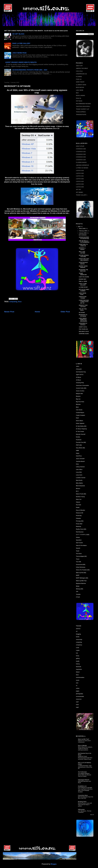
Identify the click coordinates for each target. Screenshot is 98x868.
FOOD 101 (79, 79)
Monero (78, 489)
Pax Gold (78, 505)
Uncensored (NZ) (81, 565)
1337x (78, 366)
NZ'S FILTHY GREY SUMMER (84, 290)
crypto (78, 650)
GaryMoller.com (82, 786)
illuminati (79, 667)
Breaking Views (82, 802)
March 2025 (82, 229)
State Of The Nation (81, 546)
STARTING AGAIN (84, 334)
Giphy (78, 453)
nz (77, 686)
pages (78, 691)
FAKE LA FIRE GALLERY (21, 43)
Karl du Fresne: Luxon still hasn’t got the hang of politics (85, 805)
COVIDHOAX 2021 (81, 152)
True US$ (78, 562)
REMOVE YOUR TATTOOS (83, 306)
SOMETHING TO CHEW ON (83, 245)
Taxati (78, 551)
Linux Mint (79, 472)
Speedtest (79, 540)
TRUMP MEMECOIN (83, 274)
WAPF (78, 575)
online (78, 688)
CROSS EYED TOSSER (83, 297)
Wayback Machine (81, 583)
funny (78, 656)
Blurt (77, 407)
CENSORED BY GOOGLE (83, 324)
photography (79, 694)
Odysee (78, 502)
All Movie (79, 377)
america (78, 629)
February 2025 (83, 231)
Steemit (78, 548)
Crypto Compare (80, 415)
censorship (79, 640)
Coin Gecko (79, 410)
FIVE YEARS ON (83, 329)
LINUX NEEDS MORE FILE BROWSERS (83, 320)
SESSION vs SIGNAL (82, 249)
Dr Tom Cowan (80, 432)
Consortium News (83, 795)
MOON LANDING (80, 96)
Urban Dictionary (81, 567)
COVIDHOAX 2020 (81, 149)
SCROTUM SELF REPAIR (83, 263)
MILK (77, 93)
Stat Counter (79, 543)
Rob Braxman (80, 532)
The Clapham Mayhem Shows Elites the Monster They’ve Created (85, 775)
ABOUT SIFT (79, 66)
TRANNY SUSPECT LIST (83, 109)
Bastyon (78, 396)
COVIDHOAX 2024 (81, 160)
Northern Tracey (80, 497)
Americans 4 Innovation (82, 385)
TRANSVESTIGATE (81, 115)
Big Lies (78, 399)
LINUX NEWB (80, 90)
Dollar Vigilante (80, 423)
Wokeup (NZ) (80, 589)
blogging (78, 634)
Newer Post (9, 312)
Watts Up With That (81, 581)
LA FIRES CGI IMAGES (82, 168)
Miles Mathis (79, 483)
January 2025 (83, 233)
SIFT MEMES (79, 192)
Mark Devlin (79, 480)
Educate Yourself (81, 434)
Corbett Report (80, 413)
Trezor (78, 559)
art (77, 631)
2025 (79, 227)
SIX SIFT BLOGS (18, 34)
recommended (80, 696)
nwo (77, 683)
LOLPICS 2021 (80, 176)
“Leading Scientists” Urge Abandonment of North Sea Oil (85, 767)
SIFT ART (78, 190)
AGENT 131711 (83, 327)
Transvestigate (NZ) (81, 556)
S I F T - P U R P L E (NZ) (83, 535)
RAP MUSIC (79, 101)
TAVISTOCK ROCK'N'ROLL (83, 106)
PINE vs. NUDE (83, 281)
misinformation (80, 677)
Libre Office (79, 470)
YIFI (77, 592)
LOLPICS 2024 (80, 184)
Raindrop (79, 526)
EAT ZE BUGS (83, 235)
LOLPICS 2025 (80, 187)
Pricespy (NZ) (80, 521)
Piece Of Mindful (80, 510)
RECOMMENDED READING (83, 104)
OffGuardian (81, 810)
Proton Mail (79, 524)
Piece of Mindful (82, 746)
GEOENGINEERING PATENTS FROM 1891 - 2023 (30, 70)
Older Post (65, 312)
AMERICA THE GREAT (82, 68)
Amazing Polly (80, 383)
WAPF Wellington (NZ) (82, 578)
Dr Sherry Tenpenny (81, 429)
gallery (78, 658)
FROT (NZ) (79, 445)
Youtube (78, 594)
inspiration (79, 669)
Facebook (79, 440)
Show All (92, 815)
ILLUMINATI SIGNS (81, 85)
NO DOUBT (82, 313)
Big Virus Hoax (80, 402)
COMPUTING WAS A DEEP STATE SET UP (84, 302)
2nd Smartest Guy (81, 372)
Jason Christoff (80, 459)
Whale (78, 586)
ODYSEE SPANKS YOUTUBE (84, 256)
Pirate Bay (79, 516)
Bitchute (78, 404)
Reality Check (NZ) (81, 529)
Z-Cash (78, 597)
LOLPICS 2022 (80, 179)
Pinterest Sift (80, 513)
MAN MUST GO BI (84, 331)
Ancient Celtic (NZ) (81, 388)
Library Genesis (80, 467)
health (78, 661)
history (78, 664)
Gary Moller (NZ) (80, 448)
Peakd (78, 507)
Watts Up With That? (84, 739)
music (78, 680)
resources (79, 699)
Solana (78, 537)
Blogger (54, 864)
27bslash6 (79, 369)
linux (20, 302)
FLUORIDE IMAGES (81, 162)
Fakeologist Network (84, 780)
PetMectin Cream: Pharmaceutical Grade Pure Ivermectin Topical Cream (85, 758)
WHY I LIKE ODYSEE (82, 252)
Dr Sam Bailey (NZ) (81, 426)
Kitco (77, 464)
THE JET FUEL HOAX (83, 310)
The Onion (79, 554)
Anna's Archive (80, 391)
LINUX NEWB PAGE (19, 53)
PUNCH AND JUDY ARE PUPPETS (84, 260)
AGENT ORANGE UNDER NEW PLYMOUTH (21, 62)
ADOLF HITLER (80, 146)
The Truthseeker (82, 772)
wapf (77, 707)
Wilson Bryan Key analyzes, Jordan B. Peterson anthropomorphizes (85, 748)
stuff (77, 702)
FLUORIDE (79, 77)
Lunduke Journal (81, 478)
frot (77, 653)
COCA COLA (79, 71)
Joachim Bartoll (80, 461)
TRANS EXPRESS (81, 112)
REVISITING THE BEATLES (83, 270)
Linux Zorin (79, 475)
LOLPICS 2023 (80, 181)
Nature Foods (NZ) (81, 494)
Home (37, 312)
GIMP (77, 451)
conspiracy (79, 645)
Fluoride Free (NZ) (81, 442)
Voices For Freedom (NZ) (83, 570)
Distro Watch (80, 421)
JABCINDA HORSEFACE (82, 165)
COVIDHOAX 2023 (81, 157)
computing (13, 302)
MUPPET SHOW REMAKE (83, 267)
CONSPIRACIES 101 (81, 74)
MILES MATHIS (80, 87)
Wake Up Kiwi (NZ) (81, 573)
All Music (79, 380)
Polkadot (78, 518)
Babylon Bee (79, 394)
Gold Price (79, 456)
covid (77, 648)
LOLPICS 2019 (80, 171)
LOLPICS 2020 (80, 173)
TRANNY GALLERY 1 (82, 195)
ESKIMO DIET (83, 279)
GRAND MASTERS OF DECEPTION (84, 238)
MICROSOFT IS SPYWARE (83, 315)
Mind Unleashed (80, 486)
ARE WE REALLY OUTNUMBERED (84, 242)
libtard (78, 672)
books (78, 637)
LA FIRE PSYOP (83, 287)
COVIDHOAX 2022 (81, 154)
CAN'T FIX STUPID (84, 277)
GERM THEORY (80, 82)
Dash (77, 418)
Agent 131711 (80, 375)
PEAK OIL (79, 98)
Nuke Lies (79, 499)
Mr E (77, 491)
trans (77, 705)
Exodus (78, 437)
